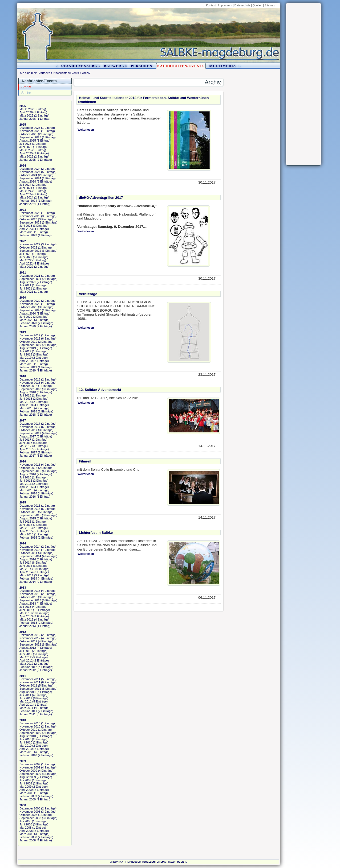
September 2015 (30, 515)
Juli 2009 (25, 780)
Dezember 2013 (30, 591)
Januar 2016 (28, 497)
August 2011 (28, 692)
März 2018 (26, 408)
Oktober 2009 (28, 771)
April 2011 (26, 705)
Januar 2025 (28, 160)
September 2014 (30, 556)
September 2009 (30, 774)
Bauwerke (115, 66)
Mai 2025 (25, 150)
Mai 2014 (25, 569)
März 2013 (26, 619)
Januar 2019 (28, 370)
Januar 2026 (28, 119)
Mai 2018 (25, 402)
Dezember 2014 (30, 547)
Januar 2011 (28, 714)
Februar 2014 (28, 578)
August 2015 (28, 518)
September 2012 (30, 644)
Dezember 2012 (30, 635)
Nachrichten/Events (181, 66)
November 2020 (30, 304)
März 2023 (26, 232)
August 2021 (28, 282)
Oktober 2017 (28, 430)
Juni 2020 (26, 317)
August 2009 (28, 777)
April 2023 (26, 229)
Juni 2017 (26, 443)
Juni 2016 (26, 481)
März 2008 (26, 834)
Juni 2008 (26, 824)
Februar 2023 (28, 235)
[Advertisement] (303, 84)
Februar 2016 (28, 493)
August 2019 (28, 348)
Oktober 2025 (28, 134)
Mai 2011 (25, 701)
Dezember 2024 (30, 169)
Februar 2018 (28, 411)
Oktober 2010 (28, 730)
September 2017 (30, 433)
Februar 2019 (28, 367)
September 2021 (30, 279)
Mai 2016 (25, 484)
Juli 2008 (25, 821)
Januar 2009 (28, 799)
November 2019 (30, 338)
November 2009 (30, 767)
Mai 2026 (25, 109)
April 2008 (26, 831)
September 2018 (30, 389)
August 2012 (28, 648)
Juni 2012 (26, 654)
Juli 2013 (25, 607)
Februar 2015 (28, 538)
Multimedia (222, 66)
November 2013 (30, 594)
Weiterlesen (86, 130)
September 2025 (30, 137)
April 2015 (26, 531)
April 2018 (26, 405)
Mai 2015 (25, 528)
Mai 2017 (25, 446)
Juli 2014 (25, 563)
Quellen (258, 5)
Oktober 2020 (28, 307)
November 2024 (30, 172)
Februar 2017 (28, 452)
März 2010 (26, 752)
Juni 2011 (26, 698)
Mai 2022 (25, 260)
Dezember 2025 (30, 128)
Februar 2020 (28, 323)
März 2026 (26, 115)
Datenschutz (242, 5)
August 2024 (28, 181)
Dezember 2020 (30, 301)
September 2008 (30, 818)
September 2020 (30, 310)
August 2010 (28, 736)
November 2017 (30, 427)
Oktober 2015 (28, 512)
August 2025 (28, 140)
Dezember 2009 (30, 764)
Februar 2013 (28, 623)
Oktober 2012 (28, 641)
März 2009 (26, 793)
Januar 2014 (28, 582)
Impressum (225, 5)
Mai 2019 (25, 358)
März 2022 (26, 267)
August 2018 (28, 392)
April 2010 (26, 749)
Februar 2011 (28, 711)
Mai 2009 (25, 787)
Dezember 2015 (30, 506)
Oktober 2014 (28, 553)
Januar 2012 (28, 670)
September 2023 (30, 222)
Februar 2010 (28, 755)
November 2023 (30, 216)
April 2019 (26, 361)
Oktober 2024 (28, 175)
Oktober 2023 (28, 219)
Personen (142, 66)
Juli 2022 (25, 254)
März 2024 (26, 197)
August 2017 (28, 436)
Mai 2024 (25, 191)
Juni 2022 (26, 257)
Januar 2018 (28, 415)
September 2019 (30, 345)
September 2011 (30, 689)
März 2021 (26, 292)
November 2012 (30, 638)
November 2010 (30, 726)
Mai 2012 (25, 657)
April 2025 (26, 153)
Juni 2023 (26, 226)
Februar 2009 (28, 796)
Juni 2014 (26, 566)
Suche (26, 93)
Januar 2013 (28, 626)
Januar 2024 (28, 204)
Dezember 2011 (30, 679)
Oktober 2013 (28, 597)
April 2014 (26, 572)
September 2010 (30, 733)
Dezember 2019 (30, 335)
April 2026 (26, 112)
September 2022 (30, 251)
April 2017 (26, 449)
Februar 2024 (28, 201)
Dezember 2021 (30, 276)
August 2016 (28, 474)
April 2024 (26, 194)
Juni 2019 (26, 354)
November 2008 (30, 812)
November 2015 (30, 509)
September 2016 (30, 471)
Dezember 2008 (30, 808)
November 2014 (30, 550)
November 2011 (30, 682)
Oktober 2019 (28, 342)
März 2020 (26, 320)
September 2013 (30, 600)
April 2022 (26, 263)
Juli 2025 (25, 144)
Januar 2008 (28, 840)
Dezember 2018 (30, 379)
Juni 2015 (26, 525)
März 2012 (26, 664)
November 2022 (30, 244)
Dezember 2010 (30, 723)
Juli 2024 (25, 185)
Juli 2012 (25, 651)
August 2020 (28, 313)
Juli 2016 (25, 477)
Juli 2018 (25, 395)
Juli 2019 (25, 351)
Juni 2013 (26, 610)
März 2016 (26, 490)
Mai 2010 (25, 746)
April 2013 (26, 616)
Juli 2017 (25, 440)
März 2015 (26, 534)
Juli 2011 (25, 695)
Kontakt (211, 5)
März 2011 (26, 708)
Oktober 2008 (28, 815)
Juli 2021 (25, 285)
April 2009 (26, 790)
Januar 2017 (28, 456)
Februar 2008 (28, 837)
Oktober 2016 (28, 468)
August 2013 (28, 604)
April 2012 (26, 660)
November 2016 (30, 465)
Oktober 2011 (28, 685)
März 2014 (26, 575)
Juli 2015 (25, 522)
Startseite (44, 73)
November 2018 (30, 383)
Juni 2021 (26, 288)
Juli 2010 (25, 739)
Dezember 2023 (30, 213)
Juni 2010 (26, 742)
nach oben (177, 862)
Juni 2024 (26, 188)
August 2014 (28, 559)
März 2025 (26, 156)
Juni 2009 (26, 783)
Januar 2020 (28, 326)
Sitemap (270, 5)
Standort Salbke (81, 66)
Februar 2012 (28, 667)
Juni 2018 (26, 399)
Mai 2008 (25, 828)
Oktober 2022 (28, 247)
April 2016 (26, 487)
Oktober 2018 (28, 386)
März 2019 (26, 364)
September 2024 (30, 178)
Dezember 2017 (30, 424)
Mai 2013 (25, 613)
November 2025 (30, 131)
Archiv (86, 73)
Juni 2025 (26, 147)
